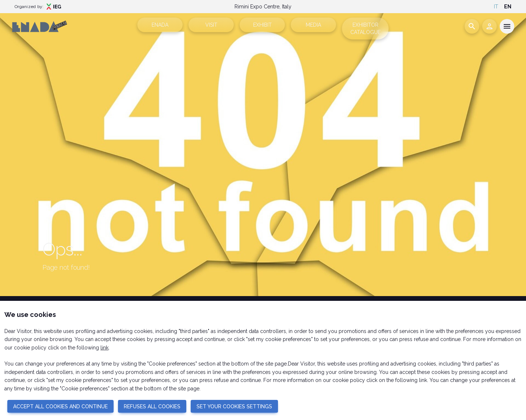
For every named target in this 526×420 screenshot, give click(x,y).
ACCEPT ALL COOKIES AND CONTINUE (60, 406)
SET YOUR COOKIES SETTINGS (234, 406)
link (104, 348)
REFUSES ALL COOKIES (152, 406)
